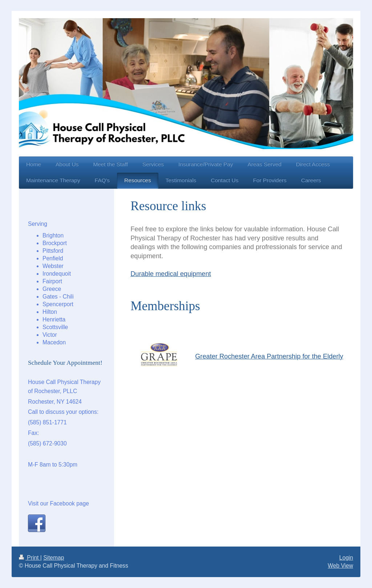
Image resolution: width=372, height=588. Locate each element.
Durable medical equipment (171, 274)
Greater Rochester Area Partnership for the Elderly (269, 356)
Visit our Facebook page (58, 503)
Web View (340, 566)
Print (30, 558)
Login (346, 558)
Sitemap (54, 558)
